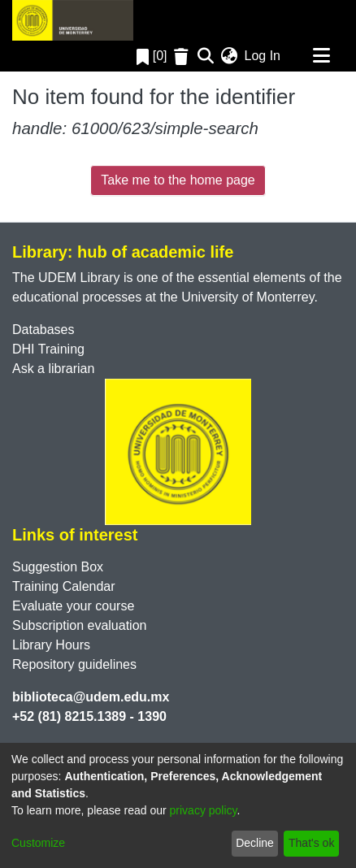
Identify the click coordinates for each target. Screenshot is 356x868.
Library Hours (51, 645)
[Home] (73, 20)
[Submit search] (206, 56)
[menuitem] (230, 56)
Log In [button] (263, 56)
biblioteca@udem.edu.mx (91, 697)
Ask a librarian (53, 369)
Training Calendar (64, 586)
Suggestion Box (58, 567)
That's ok (311, 843)
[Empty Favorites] (183, 56)
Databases (43, 330)
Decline (255, 843)
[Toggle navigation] (321, 56)
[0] (152, 56)
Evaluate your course (73, 606)
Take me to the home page (178, 180)
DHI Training (48, 349)
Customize (38, 843)
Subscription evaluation (79, 625)
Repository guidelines (74, 664)
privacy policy (204, 810)
